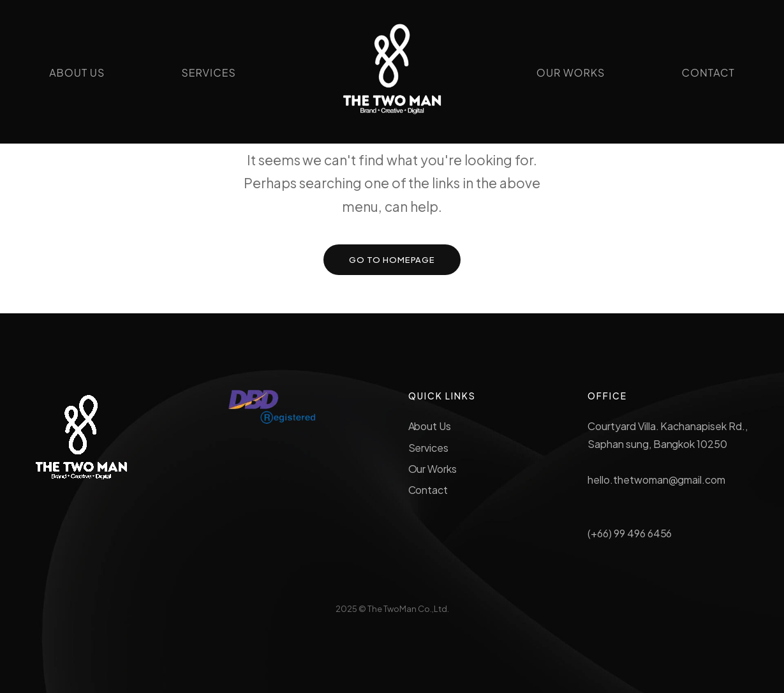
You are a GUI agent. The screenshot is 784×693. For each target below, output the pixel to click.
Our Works (433, 469)
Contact (428, 490)
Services (429, 448)
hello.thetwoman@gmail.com (656, 480)
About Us (430, 426)
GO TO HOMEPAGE (392, 260)
